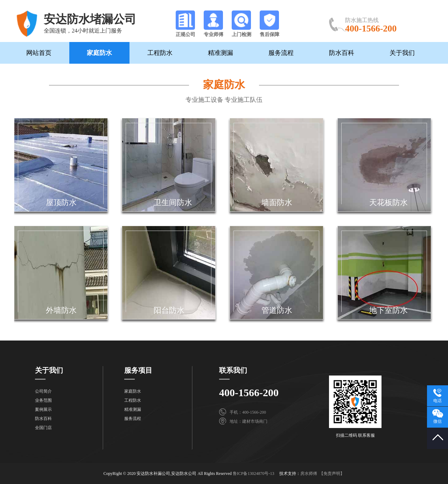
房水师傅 (309, 474)
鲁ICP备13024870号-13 (254, 474)
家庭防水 (99, 53)
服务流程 (281, 53)
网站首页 (39, 53)
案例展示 (43, 409)
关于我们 (402, 53)
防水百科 (342, 53)
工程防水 (160, 53)
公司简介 (43, 391)
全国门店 (43, 428)
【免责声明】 (332, 474)
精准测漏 (220, 53)
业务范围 (43, 400)
